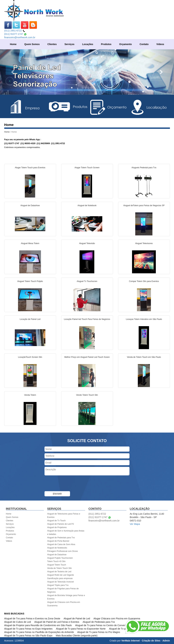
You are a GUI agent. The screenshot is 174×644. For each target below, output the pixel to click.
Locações (88, 44)
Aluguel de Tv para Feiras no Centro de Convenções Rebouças (109, 625)
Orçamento (126, 44)
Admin (166, 641)
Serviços (69, 44)
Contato (144, 44)
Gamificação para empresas (60, 578)
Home (13, 44)
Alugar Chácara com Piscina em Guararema (117, 619)
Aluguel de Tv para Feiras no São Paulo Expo (28, 636)
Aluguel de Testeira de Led (59, 572)
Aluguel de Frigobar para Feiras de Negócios (63, 590)
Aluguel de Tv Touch (56, 521)
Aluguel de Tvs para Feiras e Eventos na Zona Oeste (32, 619)
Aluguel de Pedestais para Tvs (61, 538)
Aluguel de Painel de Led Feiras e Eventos (57, 622)
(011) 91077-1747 (15, 34)
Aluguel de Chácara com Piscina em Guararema (64, 604)
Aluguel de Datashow (57, 555)
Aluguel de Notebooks (57, 548)
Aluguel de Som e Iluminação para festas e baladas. (66, 533)
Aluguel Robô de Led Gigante (61, 575)
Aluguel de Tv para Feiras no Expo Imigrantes (28, 629)
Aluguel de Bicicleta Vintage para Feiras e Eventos (66, 597)
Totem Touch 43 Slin (56, 561)
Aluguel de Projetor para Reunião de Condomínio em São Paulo (38, 625)
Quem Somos (32, 44)
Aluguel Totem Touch (57, 565)
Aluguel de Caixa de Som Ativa (61, 544)
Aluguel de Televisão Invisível (61, 582)
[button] (13, 72)
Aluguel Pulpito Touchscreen (60, 558)
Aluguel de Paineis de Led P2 (61, 524)
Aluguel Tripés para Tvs (58, 585)
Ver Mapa (135, 524)
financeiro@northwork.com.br (20, 37)
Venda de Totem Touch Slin (60, 568)
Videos (160, 44)
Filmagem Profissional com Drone (63, 551)
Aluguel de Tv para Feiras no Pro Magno (99, 632)
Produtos (106, 44)
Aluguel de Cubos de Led (18, 622)
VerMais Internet (130, 641)
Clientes (52, 44)
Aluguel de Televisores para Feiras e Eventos (64, 516)
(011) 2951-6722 (15, 31)
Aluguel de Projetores (57, 527)
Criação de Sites (151, 641)
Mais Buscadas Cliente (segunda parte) (77, 636)
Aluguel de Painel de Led (77, 619)
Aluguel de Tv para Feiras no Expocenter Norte (81, 629)
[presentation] (70, 484)
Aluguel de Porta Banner (58, 541)
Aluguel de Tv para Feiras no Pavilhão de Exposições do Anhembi (39, 632)
